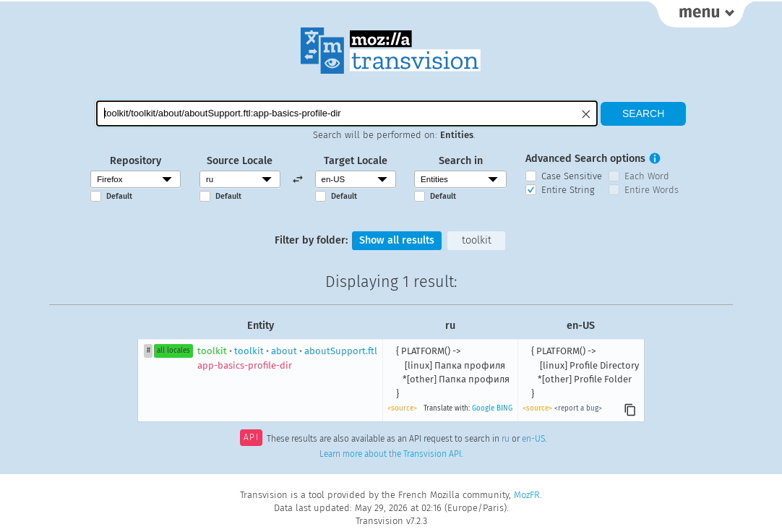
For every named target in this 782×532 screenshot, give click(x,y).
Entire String (568, 190)
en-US (533, 439)
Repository (136, 161)
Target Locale (356, 161)
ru (506, 439)
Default (119, 196)
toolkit (477, 240)
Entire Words (652, 190)
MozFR (527, 495)
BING (504, 408)
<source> (402, 408)
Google (483, 408)
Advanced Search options (585, 159)
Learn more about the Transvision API (390, 454)
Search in (461, 161)
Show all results (397, 240)
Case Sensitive (572, 176)
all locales (173, 351)
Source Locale (240, 161)
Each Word (647, 176)
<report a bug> (578, 408)
